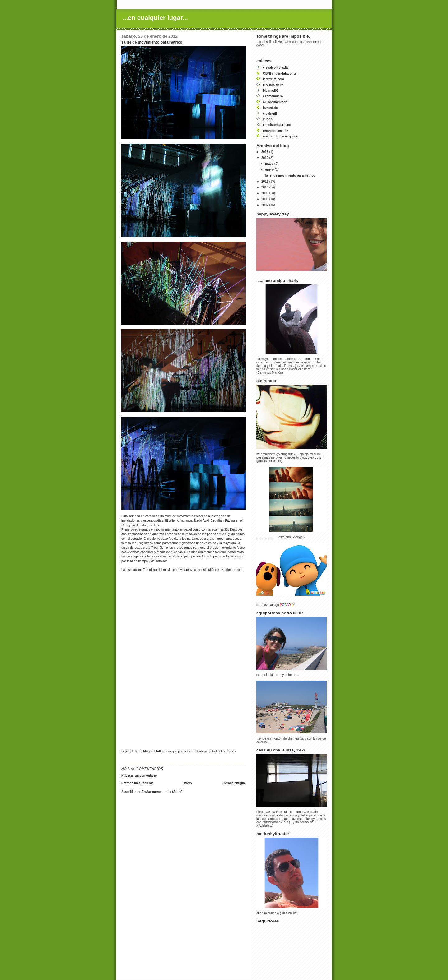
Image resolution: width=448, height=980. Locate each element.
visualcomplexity (276, 68)
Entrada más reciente (138, 783)
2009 (265, 193)
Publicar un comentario (139, 776)
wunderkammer (275, 102)
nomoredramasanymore (281, 136)
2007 (265, 205)
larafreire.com (273, 79)
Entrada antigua (234, 783)
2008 (265, 199)
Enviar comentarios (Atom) (162, 792)
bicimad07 (271, 91)
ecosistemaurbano (277, 125)
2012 (265, 158)
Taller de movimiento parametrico (290, 176)
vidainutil (270, 114)
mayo (270, 164)
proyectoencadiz (275, 131)
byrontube (271, 108)
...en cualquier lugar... (155, 18)
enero (270, 170)
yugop (268, 119)
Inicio (188, 783)
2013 (265, 152)
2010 (265, 187)
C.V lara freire (273, 85)
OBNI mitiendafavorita (280, 74)
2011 (265, 181)
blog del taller (154, 751)
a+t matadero (273, 96)
